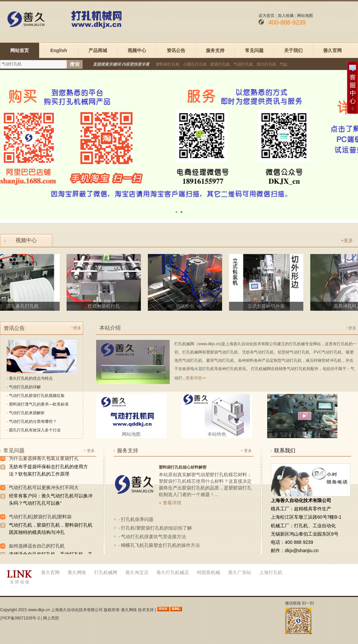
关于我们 (293, 50)
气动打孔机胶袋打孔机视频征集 (37, 396)
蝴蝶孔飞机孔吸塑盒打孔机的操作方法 (160, 545)
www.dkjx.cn (39, 610)
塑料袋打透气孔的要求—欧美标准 (39, 404)
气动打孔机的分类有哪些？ (33, 421)
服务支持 (215, 50)
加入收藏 (286, 16)
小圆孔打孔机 (195, 64)
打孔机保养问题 (137, 519)
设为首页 (267, 16)
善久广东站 (240, 572)
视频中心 (137, 50)
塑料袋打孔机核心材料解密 (183, 467)
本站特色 (217, 434)
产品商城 (98, 50)
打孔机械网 (106, 572)
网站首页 (20, 50)
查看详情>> (196, 378)
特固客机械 (209, 572)
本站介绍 (110, 328)
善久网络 (77, 572)
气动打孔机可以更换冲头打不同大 (44, 488)
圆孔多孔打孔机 (24, 306)
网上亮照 (51, 618)
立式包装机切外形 (268, 306)
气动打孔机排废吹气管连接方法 (153, 537)
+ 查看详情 (170, 503)
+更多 (347, 240)
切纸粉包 (186, 306)
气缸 (284, 64)
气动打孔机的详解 (25, 387)
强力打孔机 (267, 64)
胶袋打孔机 (220, 64)
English (59, 50)
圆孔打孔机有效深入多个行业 (35, 430)
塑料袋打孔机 (168, 64)
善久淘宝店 (137, 572)
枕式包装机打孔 (105, 306)
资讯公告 (176, 50)
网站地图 (305, 16)
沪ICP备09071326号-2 (20, 618)
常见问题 (254, 50)
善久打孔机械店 (173, 572)
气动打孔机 (243, 64)
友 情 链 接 (20, 582)
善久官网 (332, 50)
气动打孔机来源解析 (27, 413)
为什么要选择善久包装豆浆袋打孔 (44, 459)
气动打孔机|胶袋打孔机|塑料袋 (40, 517)
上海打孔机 (271, 572)
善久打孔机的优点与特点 (31, 378)
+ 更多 (89, 451)
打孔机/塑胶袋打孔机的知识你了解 (156, 528)
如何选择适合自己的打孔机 (37, 547)
